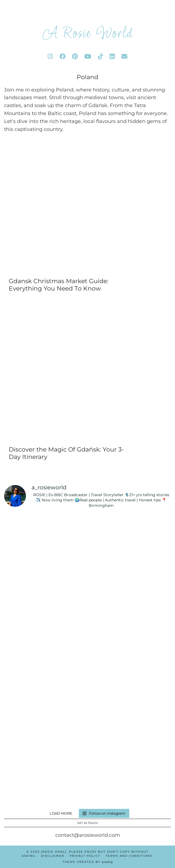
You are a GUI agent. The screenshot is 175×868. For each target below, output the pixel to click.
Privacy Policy (85, 856)
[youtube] (88, 57)
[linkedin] (112, 57)
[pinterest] (75, 57)
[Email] (124, 57)
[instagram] (50, 57)
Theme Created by (88, 862)
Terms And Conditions (129, 856)
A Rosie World (88, 34)
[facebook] (62, 57)
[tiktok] (100, 57)
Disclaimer (53, 856)
